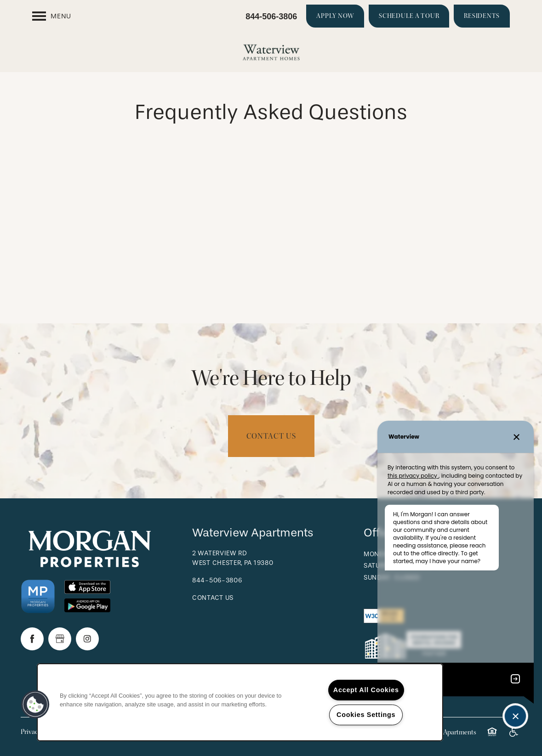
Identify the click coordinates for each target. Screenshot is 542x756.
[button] (335, 16)
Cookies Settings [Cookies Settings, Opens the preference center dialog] (366, 715)
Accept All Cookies (366, 690)
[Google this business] (60, 639)
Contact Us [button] (271, 436)
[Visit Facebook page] (32, 639)
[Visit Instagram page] (87, 639)
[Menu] (52, 16)
